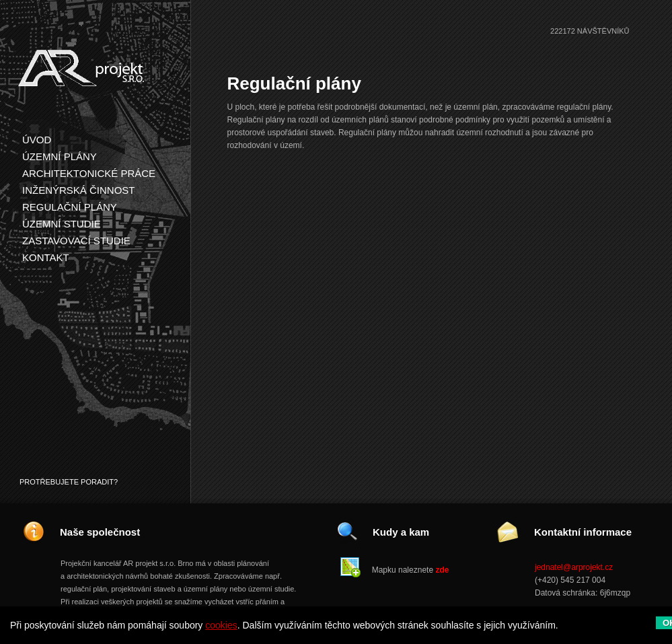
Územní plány (60, 156)
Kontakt (46, 257)
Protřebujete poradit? (69, 482)
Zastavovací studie (76, 241)
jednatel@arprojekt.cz (574, 567)
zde (442, 570)
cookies (221, 625)
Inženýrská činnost (79, 190)
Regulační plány (70, 207)
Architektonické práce (89, 173)
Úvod (37, 140)
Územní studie (62, 224)
